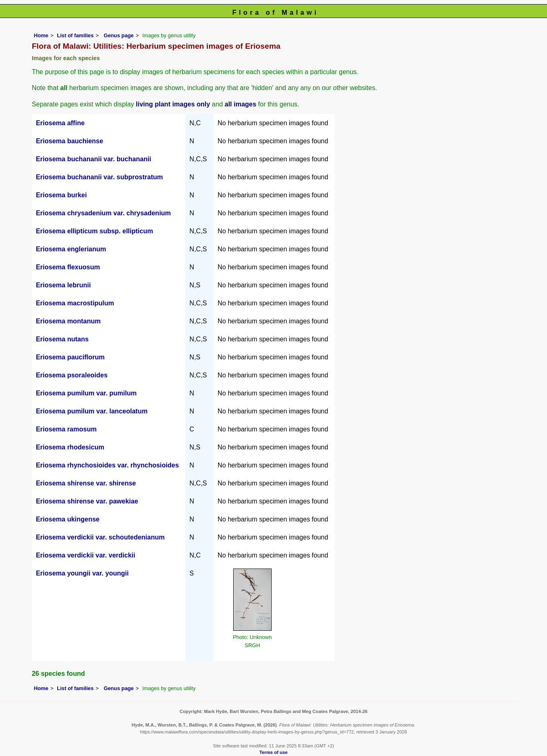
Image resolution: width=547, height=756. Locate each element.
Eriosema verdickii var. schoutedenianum (100, 537)
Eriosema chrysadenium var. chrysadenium (104, 213)
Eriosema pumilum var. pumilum (86, 393)
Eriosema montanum (68, 321)
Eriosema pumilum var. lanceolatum (92, 411)
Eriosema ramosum (66, 429)
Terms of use (273, 752)
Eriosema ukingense (68, 519)
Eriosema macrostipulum (75, 303)
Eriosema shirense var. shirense (86, 483)
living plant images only (173, 104)
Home (41, 35)
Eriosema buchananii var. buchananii (94, 159)
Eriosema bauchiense (70, 141)
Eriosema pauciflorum (70, 357)
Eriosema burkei (62, 195)
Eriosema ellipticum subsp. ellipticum (95, 231)
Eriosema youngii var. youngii (82, 573)
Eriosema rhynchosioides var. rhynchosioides (107, 465)
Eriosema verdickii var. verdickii (86, 555)
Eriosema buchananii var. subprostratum (99, 177)
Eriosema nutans (62, 339)
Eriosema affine (60, 123)
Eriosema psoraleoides (72, 375)
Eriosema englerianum (71, 249)
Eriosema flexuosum (68, 267)
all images (240, 104)
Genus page (118, 35)
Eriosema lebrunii (63, 285)
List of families (75, 35)
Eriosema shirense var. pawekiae (87, 501)
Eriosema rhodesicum (70, 447)
